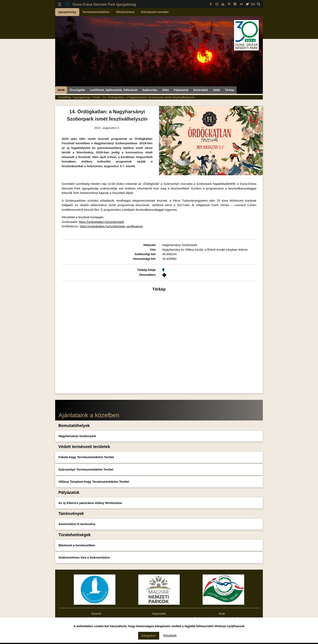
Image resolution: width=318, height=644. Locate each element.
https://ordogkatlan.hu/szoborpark (102, 222)
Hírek (61, 90)
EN (253, 4)
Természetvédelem (96, 12)
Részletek (170, 635)
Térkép (230, 90)
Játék (216, 90)
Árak (222, 614)
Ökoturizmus (125, 12)
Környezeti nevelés (155, 12)
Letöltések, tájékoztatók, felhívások (114, 90)
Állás (165, 90)
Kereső (96, 614)
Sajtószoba (150, 90)
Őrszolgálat (77, 90)
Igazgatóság (67, 12)
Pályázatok (181, 90)
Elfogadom (149, 636)
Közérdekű (201, 90)
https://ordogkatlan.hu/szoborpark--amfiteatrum (111, 226)
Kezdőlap (65, 97)
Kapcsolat (159, 614)
